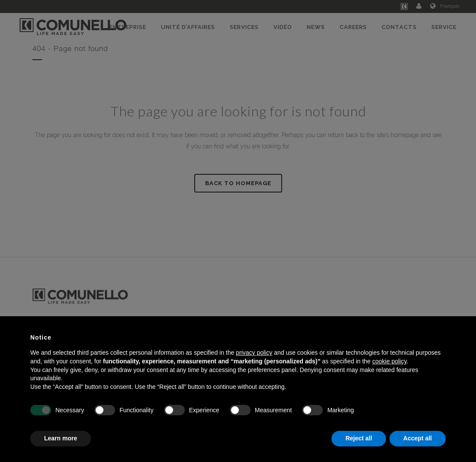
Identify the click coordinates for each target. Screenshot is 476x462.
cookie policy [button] (389, 361)
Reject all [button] (359, 438)
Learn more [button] (61, 438)
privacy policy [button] (254, 353)
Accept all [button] (418, 438)
